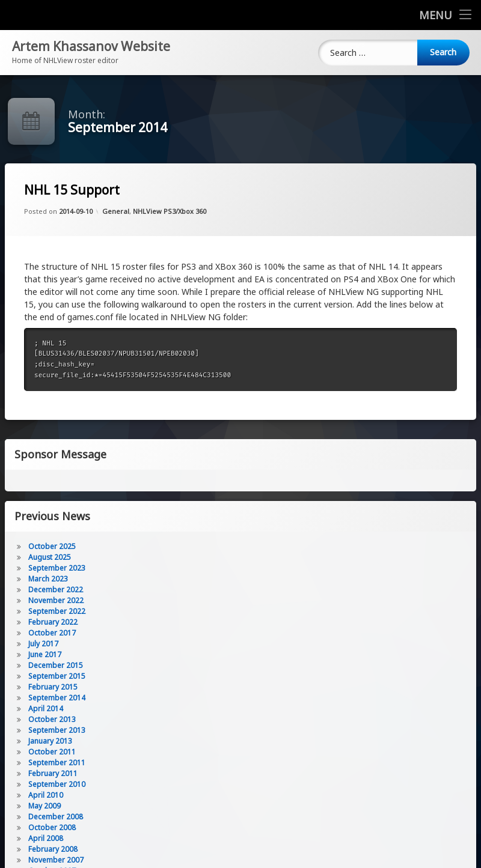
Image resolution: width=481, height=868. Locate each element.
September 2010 (57, 784)
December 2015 (56, 665)
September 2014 (57, 698)
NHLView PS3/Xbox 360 (170, 211)
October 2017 (52, 633)
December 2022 (56, 590)
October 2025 (52, 546)
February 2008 (53, 849)
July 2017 (43, 644)
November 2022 (56, 600)
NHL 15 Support (72, 190)
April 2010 (46, 795)
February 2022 (53, 622)
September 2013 (57, 730)
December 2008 (56, 817)
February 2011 (53, 773)
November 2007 (56, 860)
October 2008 (52, 827)
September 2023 (57, 568)
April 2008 (46, 838)
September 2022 (57, 611)
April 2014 (46, 709)
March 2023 (48, 579)
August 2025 (50, 557)
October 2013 (52, 719)
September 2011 (57, 763)
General (116, 211)
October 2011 (52, 752)
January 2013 (50, 741)
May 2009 (44, 806)
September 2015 (57, 676)
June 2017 (45, 654)
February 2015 (53, 687)
